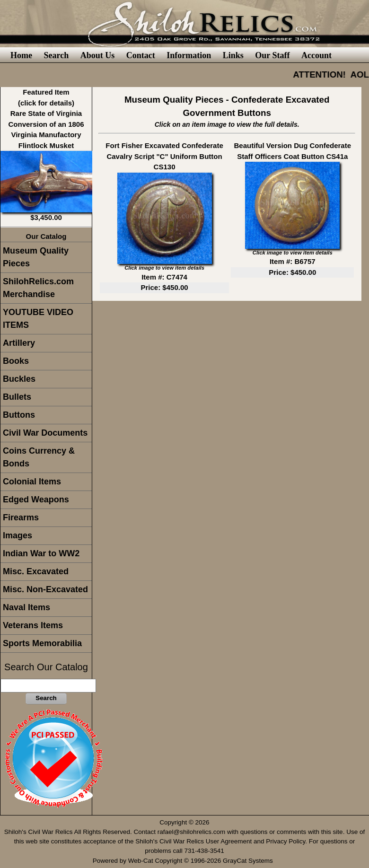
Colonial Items (32, 482)
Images (18, 535)
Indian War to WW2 (41, 553)
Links (233, 55)
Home (21, 55)
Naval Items (26, 607)
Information (189, 55)
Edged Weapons (36, 500)
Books (16, 361)
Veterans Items (33, 625)
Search (56, 55)
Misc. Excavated (36, 571)
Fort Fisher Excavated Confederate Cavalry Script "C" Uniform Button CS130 (164, 156)
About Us (98, 55)
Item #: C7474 (164, 277)
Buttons (19, 415)
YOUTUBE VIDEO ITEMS (38, 319)
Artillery (19, 343)
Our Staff (272, 55)
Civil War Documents (45, 433)
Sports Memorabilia (42, 643)
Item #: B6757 (293, 261)
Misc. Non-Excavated (45, 589)
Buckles (19, 379)
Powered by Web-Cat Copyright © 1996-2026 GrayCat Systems (185, 861)
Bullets (17, 397)
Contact (141, 55)
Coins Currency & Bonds (39, 457)
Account (316, 55)
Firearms (21, 517)
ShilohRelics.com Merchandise (38, 288)
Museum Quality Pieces (36, 257)
